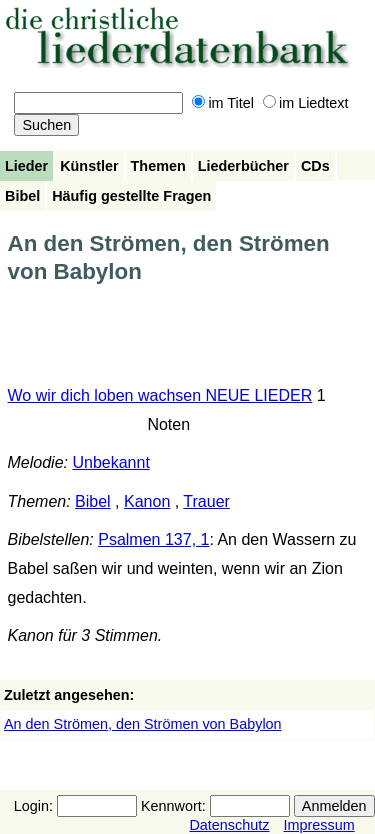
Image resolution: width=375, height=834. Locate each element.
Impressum (318, 825)
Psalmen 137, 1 (153, 539)
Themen (158, 166)
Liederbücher (243, 166)
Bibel (22, 196)
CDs (315, 166)
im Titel (223, 103)
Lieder (26, 166)
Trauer (206, 501)
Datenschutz (229, 825)
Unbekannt (110, 462)
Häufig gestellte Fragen (131, 196)
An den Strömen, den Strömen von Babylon (143, 724)
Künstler (89, 166)
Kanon (147, 501)
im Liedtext (306, 103)
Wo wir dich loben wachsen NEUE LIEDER (160, 395)
